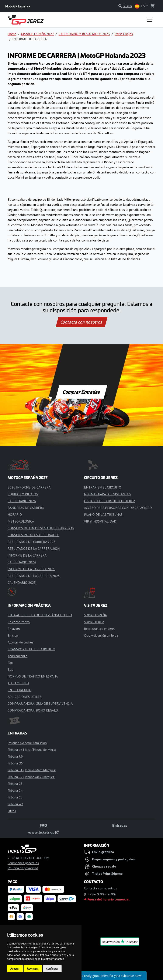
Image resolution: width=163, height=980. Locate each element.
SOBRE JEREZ (94, 622)
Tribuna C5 (15, 797)
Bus (10, 669)
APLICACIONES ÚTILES (25, 697)
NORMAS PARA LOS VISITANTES (107, 494)
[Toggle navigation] (149, 20)
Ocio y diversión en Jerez (101, 635)
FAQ (43, 825)
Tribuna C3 (15, 784)
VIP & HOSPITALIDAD (100, 521)
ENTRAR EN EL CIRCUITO (103, 487)
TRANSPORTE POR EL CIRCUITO (31, 649)
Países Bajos (124, 34)
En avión (14, 629)
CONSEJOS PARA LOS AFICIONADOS (34, 535)
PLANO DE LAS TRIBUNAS (103, 514)
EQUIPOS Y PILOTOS (23, 494)
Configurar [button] (52, 969)
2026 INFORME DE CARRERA (29, 487)
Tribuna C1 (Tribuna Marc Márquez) (32, 770)
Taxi (11, 663)
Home (12, 34)
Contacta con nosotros (81, 322)
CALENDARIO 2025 (22, 582)
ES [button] (140, 6)
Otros (12, 811)
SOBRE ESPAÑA (95, 615)
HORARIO (15, 514)
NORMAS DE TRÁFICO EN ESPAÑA (33, 676)
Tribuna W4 (15, 804)
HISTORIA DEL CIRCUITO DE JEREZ (110, 501)
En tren (13, 635)
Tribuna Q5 (15, 763)
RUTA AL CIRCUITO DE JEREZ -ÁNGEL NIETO (40, 615)
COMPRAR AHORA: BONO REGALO (33, 710)
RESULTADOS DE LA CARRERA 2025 (34, 576)
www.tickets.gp (43, 832)
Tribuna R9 (15, 756)
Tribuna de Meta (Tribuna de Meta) (32, 750)
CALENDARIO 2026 (22, 501)
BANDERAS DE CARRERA (26, 508)
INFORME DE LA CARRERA (27, 555)
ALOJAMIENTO (18, 683)
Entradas (120, 825)
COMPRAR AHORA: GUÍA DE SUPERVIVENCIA (40, 703)
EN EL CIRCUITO (20, 690)
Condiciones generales (23, 863)
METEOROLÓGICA (21, 521)
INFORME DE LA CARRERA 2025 (31, 569)
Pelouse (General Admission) (28, 743)
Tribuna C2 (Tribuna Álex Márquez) (32, 777)
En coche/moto (19, 622)
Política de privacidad (23, 868)
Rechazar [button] (33, 969)
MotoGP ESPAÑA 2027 (37, 34)
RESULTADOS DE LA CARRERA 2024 (34, 548)
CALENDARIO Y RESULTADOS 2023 (84, 34)
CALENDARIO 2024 (22, 562)
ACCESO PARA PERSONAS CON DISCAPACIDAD (118, 508)
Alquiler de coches (20, 642)
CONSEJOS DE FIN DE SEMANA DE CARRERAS (41, 528)
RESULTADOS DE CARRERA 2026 (32, 542)
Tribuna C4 (15, 790)
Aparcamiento (18, 656)
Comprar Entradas (81, 392)
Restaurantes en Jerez (100, 629)
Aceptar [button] (15, 969)
